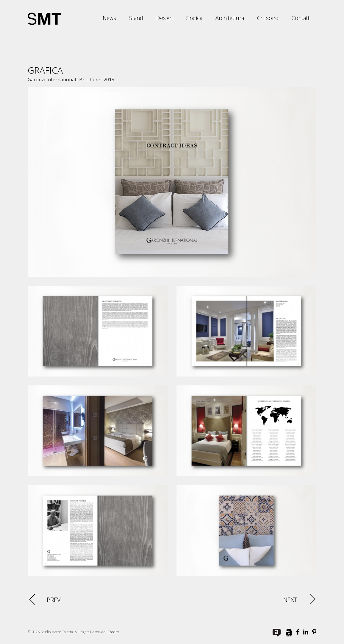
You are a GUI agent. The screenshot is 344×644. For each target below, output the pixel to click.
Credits (113, 632)
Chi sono (268, 18)
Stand (136, 18)
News (109, 18)
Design (164, 18)
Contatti (301, 18)
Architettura (230, 18)
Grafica (194, 18)
